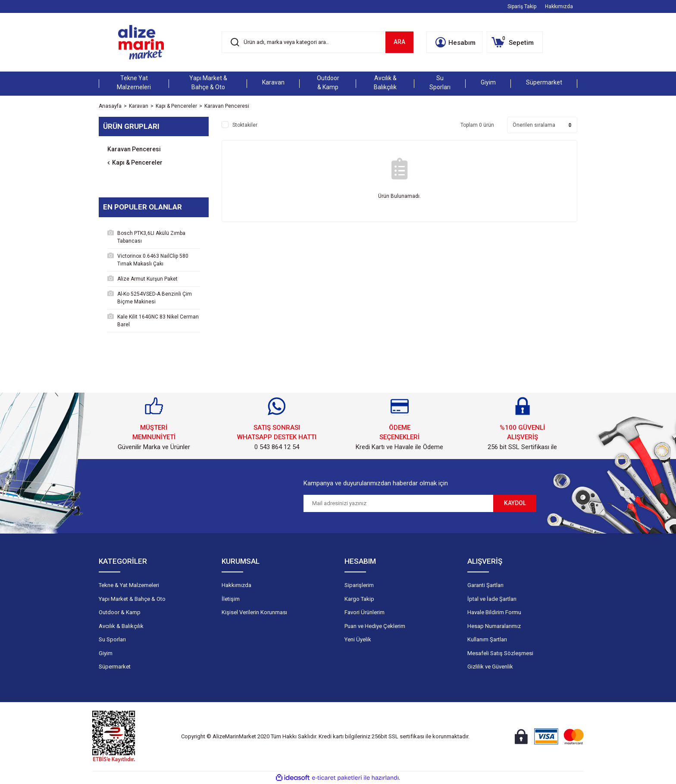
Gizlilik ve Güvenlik (490, 667)
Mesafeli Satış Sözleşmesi (500, 653)
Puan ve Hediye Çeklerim (375, 626)
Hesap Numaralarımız (494, 626)
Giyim (106, 653)
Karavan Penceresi (227, 106)
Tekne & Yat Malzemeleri (129, 585)
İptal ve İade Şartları (492, 599)
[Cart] (515, 42)
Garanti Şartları (485, 585)
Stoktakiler (245, 125)
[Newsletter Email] (398, 503)
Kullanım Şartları (487, 639)
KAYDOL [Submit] (515, 503)
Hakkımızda (559, 6)
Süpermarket (115, 667)
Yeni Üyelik (358, 639)
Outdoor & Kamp (120, 612)
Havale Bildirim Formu (494, 612)
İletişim (231, 599)
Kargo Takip (359, 599)
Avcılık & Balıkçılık (121, 626)
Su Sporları (112, 639)
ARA (399, 42)
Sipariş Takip (522, 6)
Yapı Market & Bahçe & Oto (132, 599)
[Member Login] (454, 42)
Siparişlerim (359, 585)
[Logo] (141, 42)
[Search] (318, 42)
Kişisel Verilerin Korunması (254, 612)
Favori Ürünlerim (365, 612)
